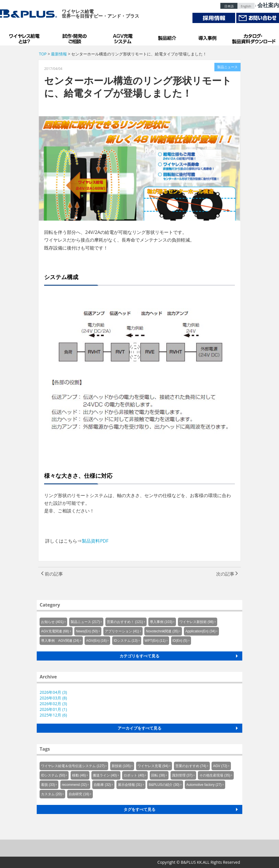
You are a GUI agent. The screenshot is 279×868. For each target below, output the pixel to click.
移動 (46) (79, 775)
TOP (43, 54)
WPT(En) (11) (155, 641)
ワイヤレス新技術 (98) (197, 622)
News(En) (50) (87, 631)
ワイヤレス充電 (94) (153, 766)
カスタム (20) (51, 794)
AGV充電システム (124, 37)
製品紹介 (168, 37)
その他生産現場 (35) (215, 775)
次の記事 (227, 574)
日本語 (229, 6)
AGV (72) (220, 766)
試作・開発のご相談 (75, 37)
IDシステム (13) (126, 641)
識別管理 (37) (182, 775)
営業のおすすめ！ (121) (125, 622)
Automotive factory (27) (204, 785)
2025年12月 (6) (53, 715)
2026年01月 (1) (53, 709)
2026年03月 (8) (53, 698)
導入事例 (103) (161, 622)
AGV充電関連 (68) (55, 631)
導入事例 (208, 37)
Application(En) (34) (200, 631)
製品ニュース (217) (85, 622)
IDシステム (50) (53, 775)
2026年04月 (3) (53, 692)
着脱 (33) (48, 785)
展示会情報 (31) (130, 785)
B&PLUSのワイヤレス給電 (26, 37)
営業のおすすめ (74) (191, 766)
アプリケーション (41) (122, 631)
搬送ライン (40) (105, 775)
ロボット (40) (134, 775)
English (246, 6)
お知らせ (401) (52, 622)
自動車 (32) (102, 785)
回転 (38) (158, 775)
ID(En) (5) (180, 641)
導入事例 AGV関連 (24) (60, 641)
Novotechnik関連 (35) (162, 631)
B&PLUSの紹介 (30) (164, 785)
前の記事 (52, 574)
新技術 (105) (121, 766)
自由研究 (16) (79, 794)
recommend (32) (74, 785)
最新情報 (59, 54)
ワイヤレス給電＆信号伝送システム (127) (73, 766)
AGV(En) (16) (96, 641)
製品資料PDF (95, 541)
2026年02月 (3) (53, 704)
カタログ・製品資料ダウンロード (253, 37)
